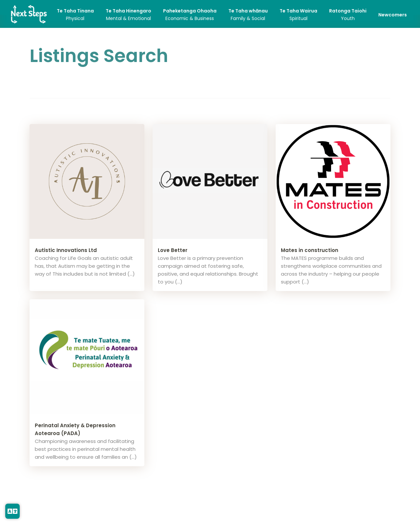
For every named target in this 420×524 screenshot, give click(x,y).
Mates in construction (310, 250)
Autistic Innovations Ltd (66, 250)
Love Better (173, 250)
